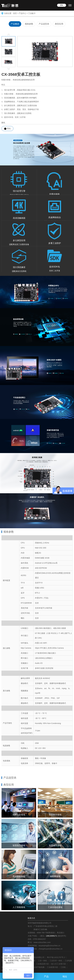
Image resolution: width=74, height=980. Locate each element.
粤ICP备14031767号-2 (56, 957)
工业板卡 (32, 13)
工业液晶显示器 (42, 964)
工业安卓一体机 (56, 961)
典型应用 (59, 24)
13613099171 (52, 936)
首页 (15, 13)
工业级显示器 (52, 967)
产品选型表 (44, 24)
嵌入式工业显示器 (59, 964)
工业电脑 (68, 961)
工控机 (63, 967)
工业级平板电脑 (38, 967)
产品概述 (15, 24)
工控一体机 (42, 961)
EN (61, 5)
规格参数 (29, 24)
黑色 (7, 129)
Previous (9, 35)
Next (9, 69)
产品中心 (22, 13)
